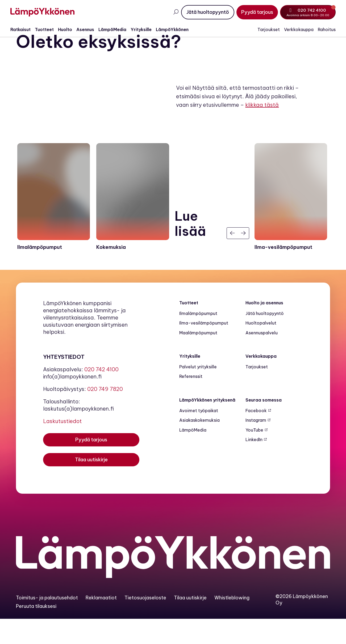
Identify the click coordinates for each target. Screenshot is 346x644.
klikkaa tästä (262, 122)
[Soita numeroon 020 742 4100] (302, 12)
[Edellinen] (232, 258)
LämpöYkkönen (178, 29)
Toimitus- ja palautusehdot (47, 623)
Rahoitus (321, 29)
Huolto (71, 29)
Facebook (256, 436)
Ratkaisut (26, 29)
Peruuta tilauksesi (36, 631)
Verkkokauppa (293, 29)
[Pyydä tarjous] (252, 12)
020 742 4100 (101, 394)
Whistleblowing (232, 623)
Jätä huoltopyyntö (265, 338)
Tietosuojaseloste (145, 623)
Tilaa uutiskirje (190, 623)
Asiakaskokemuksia (199, 445)
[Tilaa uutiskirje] (91, 487)
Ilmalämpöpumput (198, 338)
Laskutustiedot (62, 446)
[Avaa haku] (170, 12)
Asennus (91, 29)
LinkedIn (254, 464)
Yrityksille (147, 29)
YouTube (254, 455)
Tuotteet (50, 29)
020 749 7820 (105, 414)
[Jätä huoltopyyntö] (202, 12)
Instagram (256, 445)
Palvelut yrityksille (198, 392)
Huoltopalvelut (261, 348)
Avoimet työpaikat (199, 436)
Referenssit (191, 402)
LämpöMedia (118, 29)
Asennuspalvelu (262, 358)
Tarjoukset (263, 29)
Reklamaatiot (101, 623)
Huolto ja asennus (264, 328)
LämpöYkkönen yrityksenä (207, 425)
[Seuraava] (243, 258)
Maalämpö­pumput (198, 358)
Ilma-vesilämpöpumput (204, 348)
